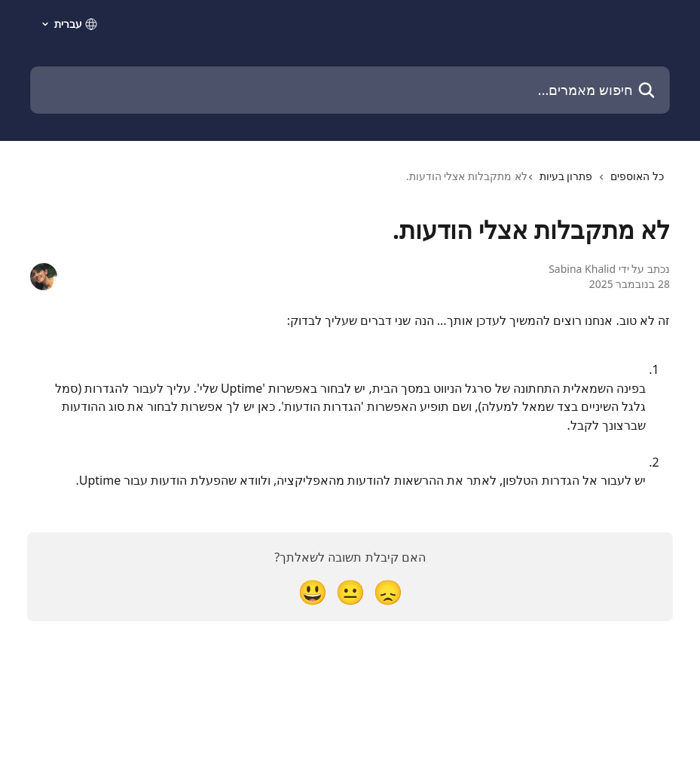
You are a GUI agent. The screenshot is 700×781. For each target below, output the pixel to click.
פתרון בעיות (566, 176)
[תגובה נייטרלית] (350, 591)
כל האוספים (637, 176)
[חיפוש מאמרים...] (350, 90)
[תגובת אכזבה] (388, 591)
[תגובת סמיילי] (313, 591)
